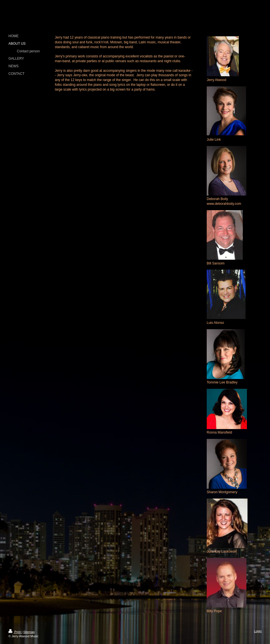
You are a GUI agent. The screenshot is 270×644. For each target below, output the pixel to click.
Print (15, 632)
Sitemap (29, 632)
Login (258, 631)
